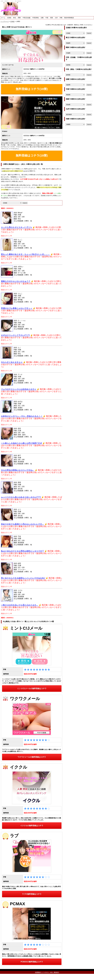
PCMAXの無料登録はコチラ (32, 962)
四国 (52, 18)
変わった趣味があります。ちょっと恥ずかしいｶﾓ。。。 (25, 254)
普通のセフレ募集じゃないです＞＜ (17, 308)
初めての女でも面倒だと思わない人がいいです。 (23, 524)
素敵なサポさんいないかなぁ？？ (16, 281)
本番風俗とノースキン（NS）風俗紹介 (47, 972)
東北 (15, 18)
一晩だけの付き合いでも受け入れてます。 (20, 605)
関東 (19, 18)
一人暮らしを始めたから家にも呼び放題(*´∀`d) (21, 443)
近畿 (42, 18)
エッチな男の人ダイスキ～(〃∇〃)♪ (16, 227)
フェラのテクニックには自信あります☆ (19, 389)
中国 (47, 18)
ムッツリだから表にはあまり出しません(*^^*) (21, 497)
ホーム (3, 18)
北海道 (9, 18)
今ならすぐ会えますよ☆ (12, 362)
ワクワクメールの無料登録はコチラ (32, 757)
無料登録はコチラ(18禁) (32, 89)
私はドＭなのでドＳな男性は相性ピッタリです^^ (22, 551)
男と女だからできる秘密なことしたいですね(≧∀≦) (23, 578)
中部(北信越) (26, 18)
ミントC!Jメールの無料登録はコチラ (32, 689)
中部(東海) (35, 18)
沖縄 (61, 18)
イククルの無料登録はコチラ (32, 826)
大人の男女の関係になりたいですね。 (18, 470)
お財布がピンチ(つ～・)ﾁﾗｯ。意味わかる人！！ (22, 416)
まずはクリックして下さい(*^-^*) (15, 335)
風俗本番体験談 (69, 18)
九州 (56, 18)
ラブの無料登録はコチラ (32, 894)
